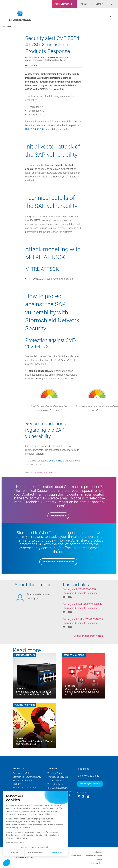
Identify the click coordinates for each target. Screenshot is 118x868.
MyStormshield (58, 516)
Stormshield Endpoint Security (23, 782)
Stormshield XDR (21, 773)
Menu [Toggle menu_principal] (7, 26)
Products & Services (25, 655)
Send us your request (90, 784)
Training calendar (56, 781)
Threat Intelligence (56, 784)
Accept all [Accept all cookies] (57, 853)
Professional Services (58, 777)
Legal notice (97, 852)
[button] (6, 863)
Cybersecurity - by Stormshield (43, 472)
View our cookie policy (15, 843)
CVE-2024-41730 (34, 129)
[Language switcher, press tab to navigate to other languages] (111, 4)
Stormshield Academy (58, 788)
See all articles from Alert (89, 636)
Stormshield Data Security (25, 788)
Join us (84, 4)
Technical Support (56, 773)
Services (52, 769)
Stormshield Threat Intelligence (58, 562)
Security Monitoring (74, 655)
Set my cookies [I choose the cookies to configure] (35, 853)
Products (19, 769)
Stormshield (63, 4)
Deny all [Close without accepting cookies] (14, 853)
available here (56, 461)
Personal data (97, 863)
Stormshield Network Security (27, 777)
